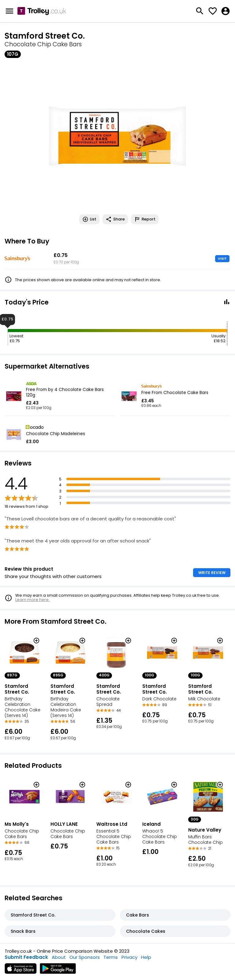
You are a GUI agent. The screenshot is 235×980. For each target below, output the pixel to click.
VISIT (222, 258)
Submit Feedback (26, 957)
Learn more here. (32, 600)
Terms (111, 957)
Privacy (129, 957)
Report (145, 219)
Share (115, 219)
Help (146, 957)
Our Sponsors (85, 957)
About (59, 957)
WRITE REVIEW (212, 573)
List (89, 219)
